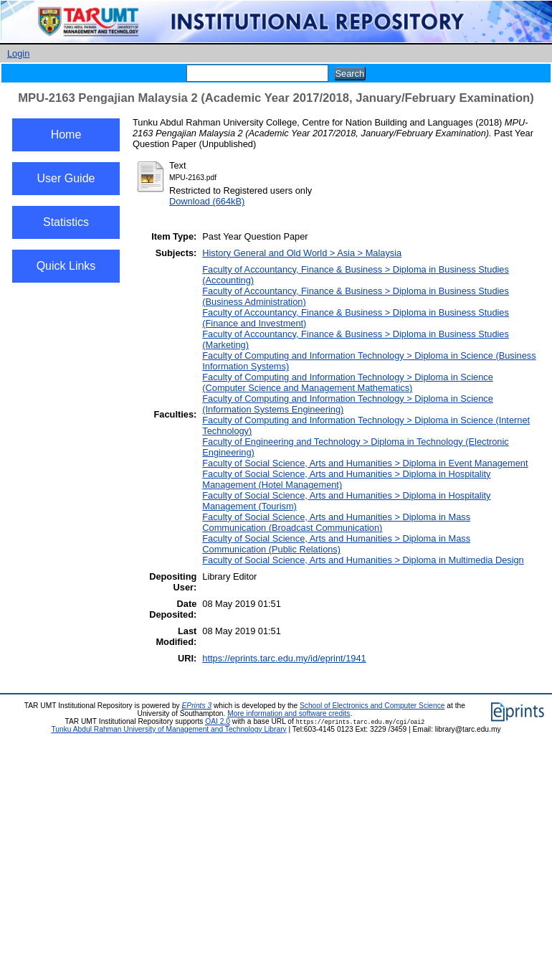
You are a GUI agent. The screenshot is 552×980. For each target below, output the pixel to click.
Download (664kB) (207, 201)
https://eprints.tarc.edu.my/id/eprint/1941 (284, 658)
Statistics (66, 222)
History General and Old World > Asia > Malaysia (302, 253)
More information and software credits (289, 713)
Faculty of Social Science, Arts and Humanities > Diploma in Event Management (365, 463)
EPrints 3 (197, 706)
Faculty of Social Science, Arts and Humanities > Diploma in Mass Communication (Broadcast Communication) (336, 522)
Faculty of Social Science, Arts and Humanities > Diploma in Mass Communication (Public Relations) (336, 544)
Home (66, 135)
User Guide (66, 178)
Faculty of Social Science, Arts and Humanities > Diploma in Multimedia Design (363, 560)
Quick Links (66, 266)
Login (18, 53)
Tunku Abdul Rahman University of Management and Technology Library (168, 729)
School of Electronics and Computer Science (372, 706)
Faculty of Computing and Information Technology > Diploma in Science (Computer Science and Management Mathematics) (348, 382)
